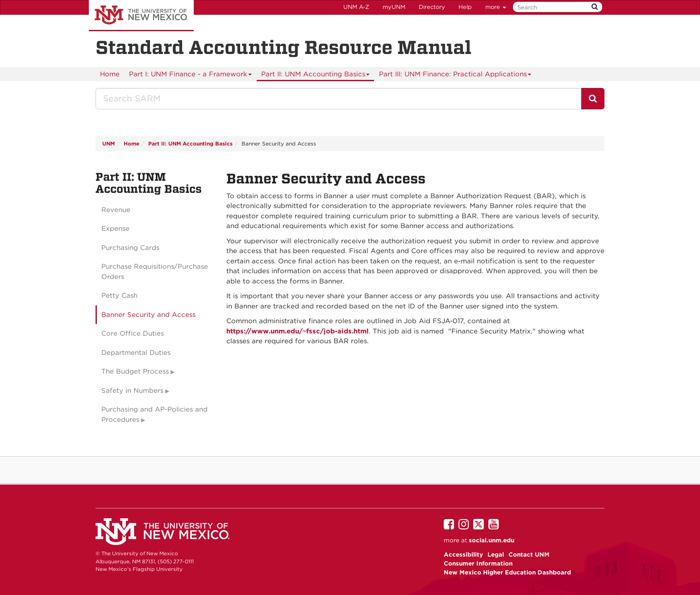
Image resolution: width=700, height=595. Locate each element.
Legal (496, 554)
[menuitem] (110, 74)
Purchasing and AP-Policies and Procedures (154, 414)
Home (110, 74)
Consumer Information (478, 563)
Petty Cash (119, 295)
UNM (108, 144)
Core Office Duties (133, 333)
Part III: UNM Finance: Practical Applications (455, 76)
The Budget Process (135, 371)
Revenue (116, 210)
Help (465, 7)
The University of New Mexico (141, 16)
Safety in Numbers (132, 391)
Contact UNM (529, 554)
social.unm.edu (492, 540)
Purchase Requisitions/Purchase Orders (155, 272)
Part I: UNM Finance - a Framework (191, 76)
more (496, 7)
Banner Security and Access (148, 315)
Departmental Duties (136, 353)
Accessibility (463, 554)
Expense (115, 229)
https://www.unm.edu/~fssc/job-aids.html (298, 331)
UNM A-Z (356, 7)
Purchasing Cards (130, 248)
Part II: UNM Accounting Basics (316, 76)
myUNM (394, 7)
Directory (432, 7)
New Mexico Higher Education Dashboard (507, 572)
